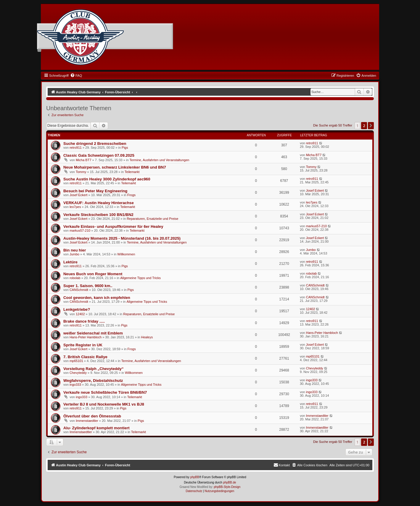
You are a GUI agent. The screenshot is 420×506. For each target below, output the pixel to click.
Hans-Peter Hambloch (86, 337)
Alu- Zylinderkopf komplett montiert (96, 428)
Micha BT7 (84, 160)
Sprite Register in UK (83, 345)
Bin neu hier (75, 250)
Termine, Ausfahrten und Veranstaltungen (160, 160)
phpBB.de (230, 482)
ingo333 (75, 385)
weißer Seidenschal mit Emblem (93, 333)
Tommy (81, 172)
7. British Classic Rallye (85, 357)
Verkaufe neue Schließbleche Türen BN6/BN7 (105, 392)
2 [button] (364, 126)
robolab (75, 278)
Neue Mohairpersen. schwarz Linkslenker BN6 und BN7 (115, 167)
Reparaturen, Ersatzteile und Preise (152, 219)
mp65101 (76, 361)
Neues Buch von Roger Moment (93, 274)
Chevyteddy (78, 373)
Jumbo (74, 254)
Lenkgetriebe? (77, 309)
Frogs (131, 195)
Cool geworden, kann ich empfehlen (97, 298)
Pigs (125, 148)
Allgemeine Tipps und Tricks (140, 278)
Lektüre (70, 262)
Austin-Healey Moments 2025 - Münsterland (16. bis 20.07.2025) (122, 238)
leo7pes (75, 207)
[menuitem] (76, 76)
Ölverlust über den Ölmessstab (92, 416)
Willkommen (126, 254)
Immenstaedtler (87, 421)
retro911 (76, 148)
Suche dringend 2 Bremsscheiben (95, 144)
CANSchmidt (79, 290)
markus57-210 (80, 230)
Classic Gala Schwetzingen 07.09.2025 (99, 155)
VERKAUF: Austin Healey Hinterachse (99, 203)
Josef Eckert (79, 195)
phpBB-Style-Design (227, 487)
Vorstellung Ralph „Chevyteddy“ (93, 369)
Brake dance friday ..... (84, 321)
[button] (371, 126)
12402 (80, 314)
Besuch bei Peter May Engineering (95, 191)
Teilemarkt (132, 172)
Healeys (147, 337)
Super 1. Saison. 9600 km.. (88, 286)
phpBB (195, 477)
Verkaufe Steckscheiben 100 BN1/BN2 (98, 215)
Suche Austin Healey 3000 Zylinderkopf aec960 (107, 179)
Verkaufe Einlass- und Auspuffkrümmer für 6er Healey (113, 226)
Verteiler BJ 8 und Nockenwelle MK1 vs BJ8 (104, 404)
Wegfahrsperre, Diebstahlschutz (93, 381)
